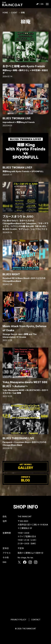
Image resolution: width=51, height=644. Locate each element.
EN (42, 4)
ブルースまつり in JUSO (26, 223)
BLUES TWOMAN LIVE (26, 120)
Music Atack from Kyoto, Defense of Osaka (26, 332)
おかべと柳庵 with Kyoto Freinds (26, 70)
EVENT (14, 13)
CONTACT (36, 620)
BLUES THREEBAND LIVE (26, 442)
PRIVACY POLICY (18, 620)
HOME (5, 13)
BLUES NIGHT (26, 278)
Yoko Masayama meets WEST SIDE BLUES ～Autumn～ (26, 388)
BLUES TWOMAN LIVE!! (26, 169)
